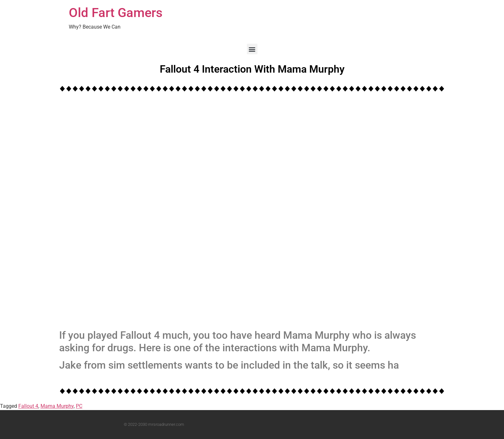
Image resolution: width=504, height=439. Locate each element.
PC (79, 406)
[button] (252, 49)
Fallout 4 (28, 406)
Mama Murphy (57, 406)
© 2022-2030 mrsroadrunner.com (154, 424)
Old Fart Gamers (116, 13)
